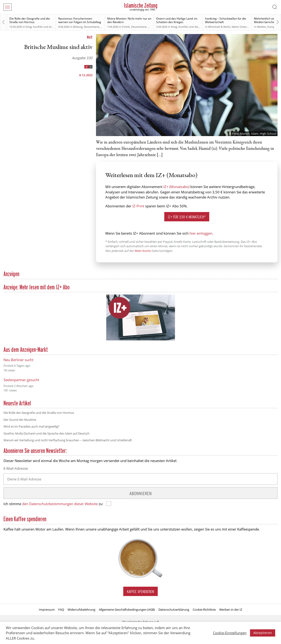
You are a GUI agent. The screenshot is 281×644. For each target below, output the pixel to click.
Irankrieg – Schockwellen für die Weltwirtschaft (226, 20)
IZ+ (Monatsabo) (176, 187)
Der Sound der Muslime (20, 420)
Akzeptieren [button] (263, 633)
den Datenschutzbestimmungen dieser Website (60, 504)
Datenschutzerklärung (174, 610)
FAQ (61, 610)
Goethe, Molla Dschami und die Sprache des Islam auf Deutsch (46, 433)
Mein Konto (143, 251)
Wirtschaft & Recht (219, 27)
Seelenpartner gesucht (21, 380)
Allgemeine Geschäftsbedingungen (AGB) (127, 610)
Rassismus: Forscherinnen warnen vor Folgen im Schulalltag (80, 20)
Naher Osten (239, 27)
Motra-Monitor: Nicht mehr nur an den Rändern (129, 20)
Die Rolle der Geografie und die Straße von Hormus (30, 20)
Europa (272, 27)
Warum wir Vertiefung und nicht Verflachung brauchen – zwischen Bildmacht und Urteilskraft (68, 440)
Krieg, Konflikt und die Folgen (44, 27)
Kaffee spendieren (140, 591)
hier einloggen (201, 233)
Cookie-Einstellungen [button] (230, 633)
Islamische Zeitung (141, 5)
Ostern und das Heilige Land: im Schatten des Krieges (177, 20)
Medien (262, 27)
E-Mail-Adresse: (16, 468)
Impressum (47, 610)
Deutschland (91, 27)
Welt (90, 37)
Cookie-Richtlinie (204, 610)
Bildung (78, 27)
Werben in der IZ (231, 610)
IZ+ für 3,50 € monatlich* (187, 217)
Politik (126, 27)
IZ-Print (138, 206)
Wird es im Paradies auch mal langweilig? (31, 426)
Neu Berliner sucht (18, 360)
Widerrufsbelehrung (81, 610)
